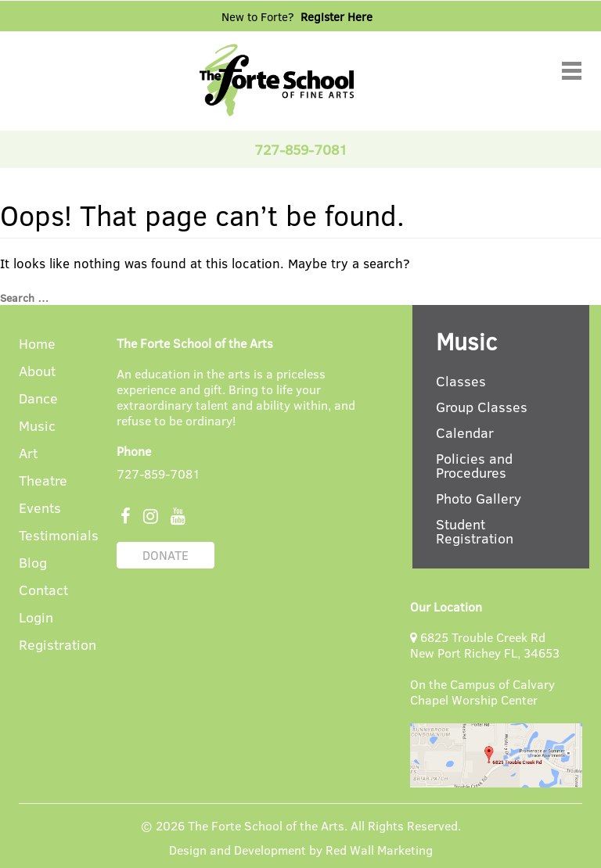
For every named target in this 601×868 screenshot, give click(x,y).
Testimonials (59, 536)
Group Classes (482, 407)
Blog (33, 563)
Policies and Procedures (474, 465)
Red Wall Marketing (379, 850)
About (37, 372)
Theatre (43, 481)
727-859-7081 (158, 473)
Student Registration (475, 531)
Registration (58, 646)
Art (28, 454)
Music (37, 427)
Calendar (465, 432)
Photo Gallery (479, 498)
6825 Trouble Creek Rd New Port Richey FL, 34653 (485, 645)
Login (36, 618)
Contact (43, 591)
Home (37, 344)
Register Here (336, 16)
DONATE (166, 555)
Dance (38, 399)
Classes (461, 381)
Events (40, 509)
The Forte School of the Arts (266, 825)
